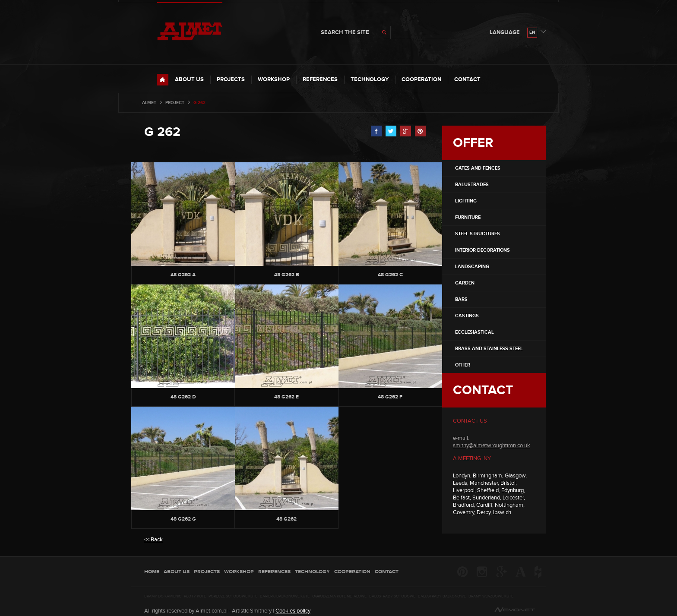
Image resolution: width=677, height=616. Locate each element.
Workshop (274, 79)
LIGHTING (466, 201)
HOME (163, 80)
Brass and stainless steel (489, 349)
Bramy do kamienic (163, 597)
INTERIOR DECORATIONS (482, 250)
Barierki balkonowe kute (285, 597)
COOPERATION (421, 79)
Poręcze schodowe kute (233, 597)
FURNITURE (468, 217)
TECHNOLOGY (370, 79)
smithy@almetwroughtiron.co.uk (492, 445)
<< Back (153, 540)
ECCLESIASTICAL (475, 332)
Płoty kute (195, 597)
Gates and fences (478, 168)
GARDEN (465, 283)
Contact (467, 79)
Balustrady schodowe (392, 597)
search (384, 32)
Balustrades (472, 185)
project (175, 103)
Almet (149, 103)
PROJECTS (231, 79)
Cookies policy (293, 611)
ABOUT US (189, 79)
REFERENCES (320, 79)
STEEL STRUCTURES (478, 234)
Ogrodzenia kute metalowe (339, 597)
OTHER (463, 365)
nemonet (515, 610)
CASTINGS (467, 316)
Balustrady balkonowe (442, 597)
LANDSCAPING (472, 267)
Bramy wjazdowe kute (491, 597)
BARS (461, 299)
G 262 (162, 132)
